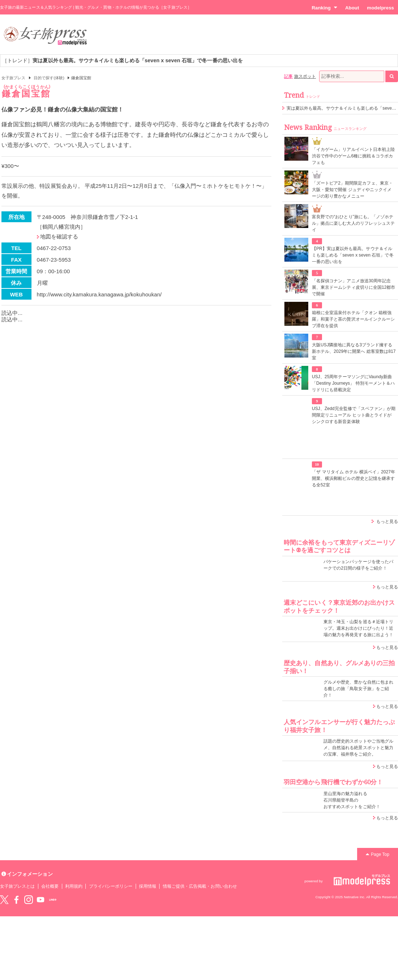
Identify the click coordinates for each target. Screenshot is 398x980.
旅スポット (305, 76)
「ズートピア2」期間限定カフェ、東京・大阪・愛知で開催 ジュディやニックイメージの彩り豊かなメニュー (352, 190)
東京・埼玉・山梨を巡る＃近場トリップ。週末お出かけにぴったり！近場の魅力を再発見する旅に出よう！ (358, 628)
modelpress (380, 8)
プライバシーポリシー (111, 886)
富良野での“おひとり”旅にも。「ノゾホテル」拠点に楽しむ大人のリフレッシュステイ (353, 223)
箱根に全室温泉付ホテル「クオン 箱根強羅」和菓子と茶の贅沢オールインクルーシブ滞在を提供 (353, 319)
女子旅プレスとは (17, 886)
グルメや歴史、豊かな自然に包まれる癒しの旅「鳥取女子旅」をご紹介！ (358, 689)
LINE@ (53, 900)
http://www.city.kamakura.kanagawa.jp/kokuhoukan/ (99, 294)
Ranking (324, 8)
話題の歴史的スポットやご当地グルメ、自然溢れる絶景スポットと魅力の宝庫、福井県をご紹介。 (358, 748)
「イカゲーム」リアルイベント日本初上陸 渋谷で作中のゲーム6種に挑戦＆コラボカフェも (353, 156)
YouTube (41, 900)
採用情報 (148, 886)
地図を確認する (59, 236)
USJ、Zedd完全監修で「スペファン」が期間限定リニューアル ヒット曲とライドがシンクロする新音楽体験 (354, 415)
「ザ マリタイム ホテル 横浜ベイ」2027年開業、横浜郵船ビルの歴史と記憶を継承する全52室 (353, 478)
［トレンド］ (122, 60)
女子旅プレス (13, 78)
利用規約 (74, 886)
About (352, 8)
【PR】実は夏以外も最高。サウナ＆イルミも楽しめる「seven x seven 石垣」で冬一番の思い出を (353, 255)
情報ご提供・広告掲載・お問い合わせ (200, 886)
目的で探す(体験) (49, 78)
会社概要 (50, 886)
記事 (288, 76)
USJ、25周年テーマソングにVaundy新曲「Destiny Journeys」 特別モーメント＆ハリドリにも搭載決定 (353, 383)
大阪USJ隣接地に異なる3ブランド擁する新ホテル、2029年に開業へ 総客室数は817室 (354, 351)
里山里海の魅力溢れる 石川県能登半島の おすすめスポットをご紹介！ (352, 800)
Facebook (16, 900)
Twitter (4, 900)
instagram (29, 900)
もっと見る (387, 521)
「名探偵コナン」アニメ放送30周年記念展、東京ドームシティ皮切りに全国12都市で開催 (354, 287)
